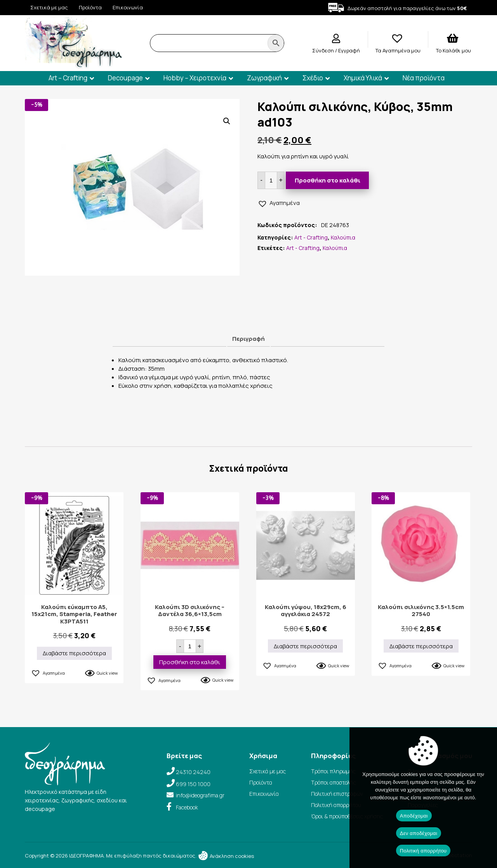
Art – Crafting (68, 78)
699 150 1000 (193, 784)
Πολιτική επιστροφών (337, 794)
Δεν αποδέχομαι (419, 833)
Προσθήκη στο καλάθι (328, 180)
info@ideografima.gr (200, 795)
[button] (227, 121)
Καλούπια (343, 237)
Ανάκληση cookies (226, 856)
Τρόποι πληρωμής (333, 771)
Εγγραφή (349, 50)
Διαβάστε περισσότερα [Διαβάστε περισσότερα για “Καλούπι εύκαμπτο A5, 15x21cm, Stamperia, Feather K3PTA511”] (74, 653)
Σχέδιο (313, 78)
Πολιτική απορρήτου (336, 805)
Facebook (187, 807)
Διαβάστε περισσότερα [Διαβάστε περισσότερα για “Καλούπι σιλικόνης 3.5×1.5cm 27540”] (421, 646)
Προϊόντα (90, 7)
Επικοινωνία (128, 7)
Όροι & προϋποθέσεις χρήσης (347, 816)
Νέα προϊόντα (424, 78)
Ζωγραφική (264, 78)
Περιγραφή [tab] (248, 339)
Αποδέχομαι (414, 816)
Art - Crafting (311, 237)
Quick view (107, 673)
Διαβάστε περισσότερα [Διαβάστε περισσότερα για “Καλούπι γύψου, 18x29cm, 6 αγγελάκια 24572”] (305, 646)
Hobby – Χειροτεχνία (195, 78)
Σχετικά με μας (49, 7)
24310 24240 (193, 772)
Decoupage (125, 78)
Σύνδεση (324, 50)
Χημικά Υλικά (363, 78)
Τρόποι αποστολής (334, 782)
